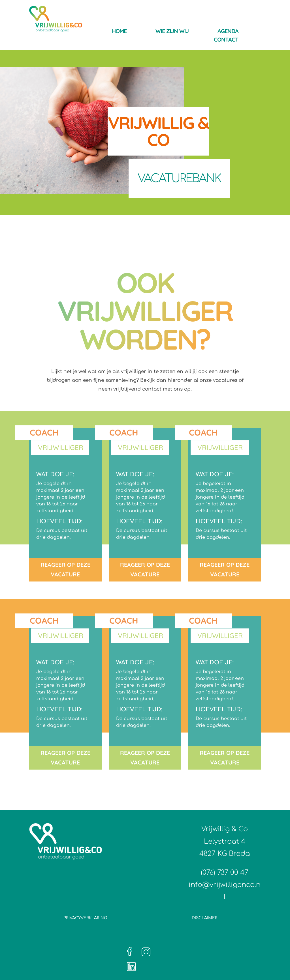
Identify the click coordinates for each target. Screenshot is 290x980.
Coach (44, 432)
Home (119, 32)
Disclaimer (205, 918)
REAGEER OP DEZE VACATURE (65, 569)
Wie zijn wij (172, 32)
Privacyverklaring (85, 918)
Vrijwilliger (61, 447)
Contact (226, 40)
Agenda (228, 32)
